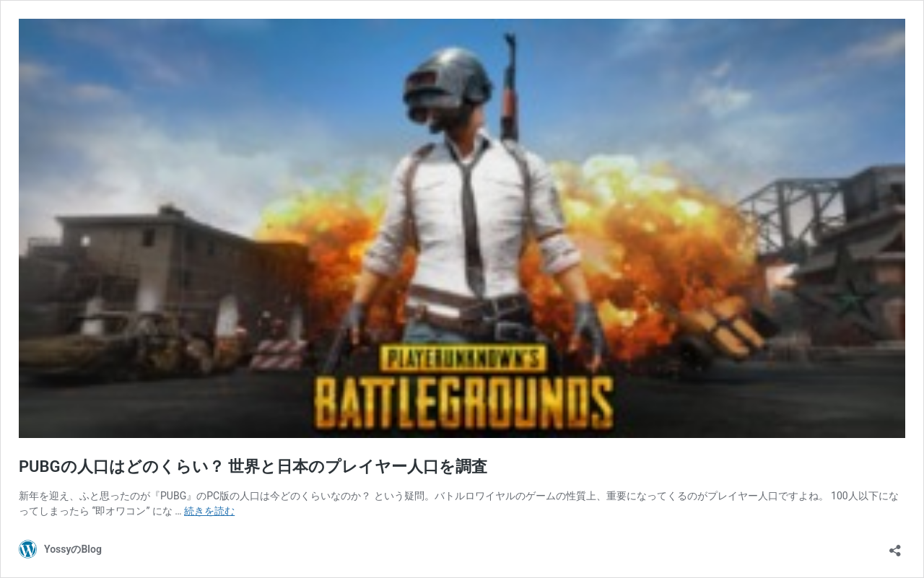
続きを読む (209, 511)
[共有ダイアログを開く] (895, 546)
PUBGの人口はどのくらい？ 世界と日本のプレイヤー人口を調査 (253, 467)
